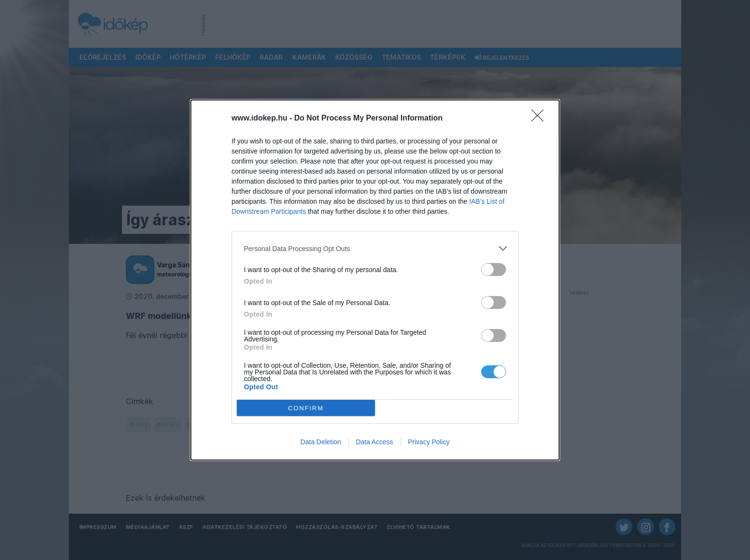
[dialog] (375, 280)
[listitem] (375, 248)
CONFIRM (306, 408)
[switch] (494, 269)
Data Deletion (321, 442)
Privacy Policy (429, 442)
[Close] (540, 119)
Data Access (375, 442)
